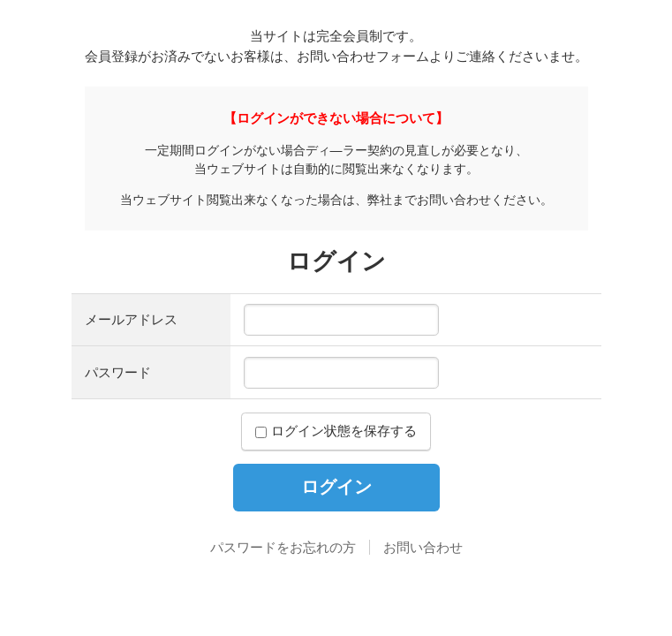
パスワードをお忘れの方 (283, 547)
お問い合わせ (423, 547)
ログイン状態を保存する (336, 431)
